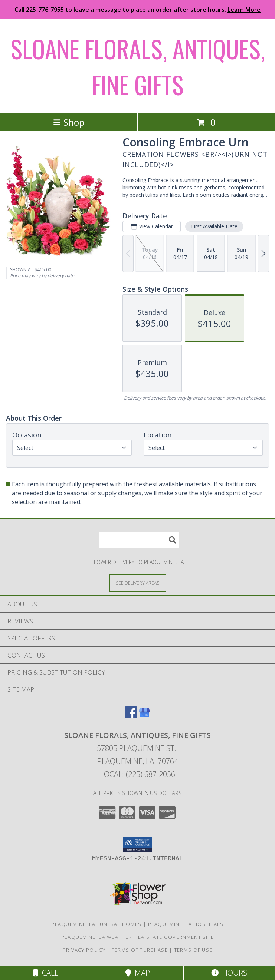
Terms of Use (193, 950)
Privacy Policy (84, 950)
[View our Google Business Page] (144, 716)
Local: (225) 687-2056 (138, 774)
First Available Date (214, 226)
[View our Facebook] (131, 716)
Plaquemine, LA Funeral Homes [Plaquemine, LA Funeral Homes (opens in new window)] (96, 924)
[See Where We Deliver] (138, 582)
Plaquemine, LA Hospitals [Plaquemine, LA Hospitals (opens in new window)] (186, 924)
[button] (137, 844)
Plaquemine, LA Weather (97, 937)
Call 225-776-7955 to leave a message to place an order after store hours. (137, 10)
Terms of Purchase (140, 950)
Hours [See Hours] (229, 973)
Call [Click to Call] (46, 973)
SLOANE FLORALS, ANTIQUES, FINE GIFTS (138, 66)
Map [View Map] (138, 973)
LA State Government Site (176, 937)
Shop (69, 122)
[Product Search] (139, 540)
